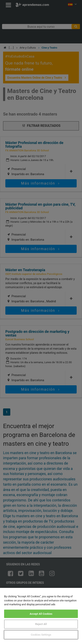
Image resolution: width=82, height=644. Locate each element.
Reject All (41, 624)
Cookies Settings (41, 635)
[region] (41, 616)
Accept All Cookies (41, 614)
